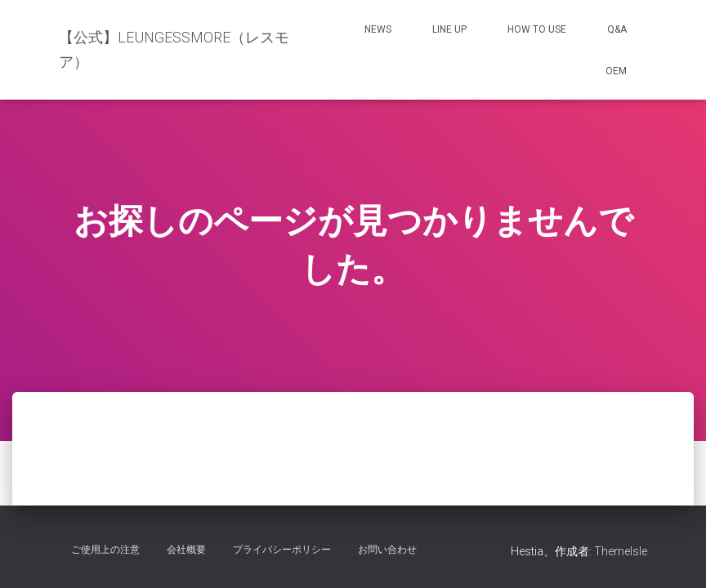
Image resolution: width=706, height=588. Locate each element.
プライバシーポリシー (282, 550)
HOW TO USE (537, 29)
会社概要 (186, 550)
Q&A (617, 29)
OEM (616, 71)
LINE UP (449, 29)
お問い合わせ (387, 550)
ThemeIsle (621, 551)
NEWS (378, 29)
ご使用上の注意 (105, 550)
